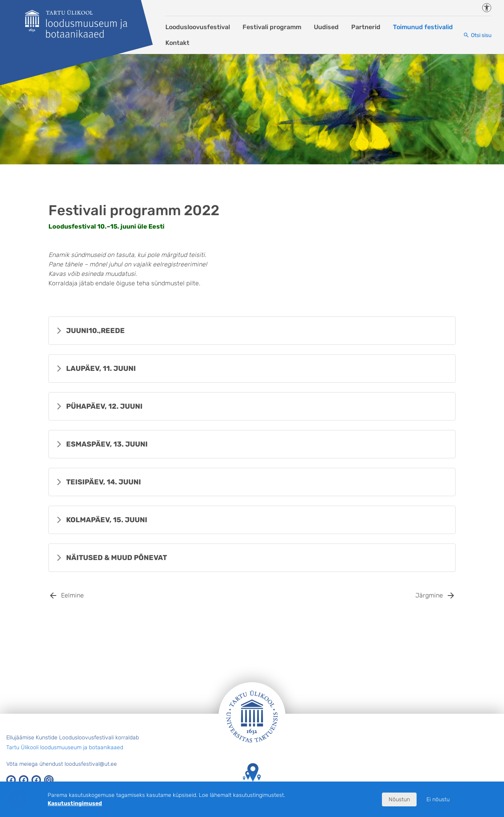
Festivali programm (272, 27)
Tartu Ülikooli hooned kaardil (252, 780)
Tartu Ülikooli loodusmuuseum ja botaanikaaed (65, 747)
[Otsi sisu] (477, 35)
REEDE (95, 331)
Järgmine (429, 595)
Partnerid (366, 27)
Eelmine (72, 595)
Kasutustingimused (75, 803)
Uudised (326, 27)
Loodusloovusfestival (198, 27)
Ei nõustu (438, 799)
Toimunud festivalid (423, 27)
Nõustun (399, 799)
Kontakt (177, 43)
